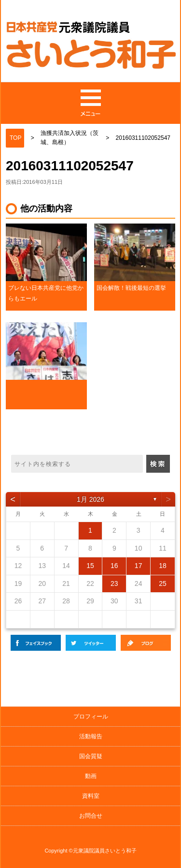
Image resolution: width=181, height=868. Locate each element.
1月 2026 (90, 499)
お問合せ (91, 816)
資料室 (91, 796)
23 (114, 584)
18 (163, 566)
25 (163, 584)
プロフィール (91, 717)
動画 (91, 776)
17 (139, 566)
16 (114, 566)
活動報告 (91, 736)
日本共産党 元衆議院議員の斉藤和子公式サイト (91, 47)
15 (90, 566)
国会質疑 (91, 756)
